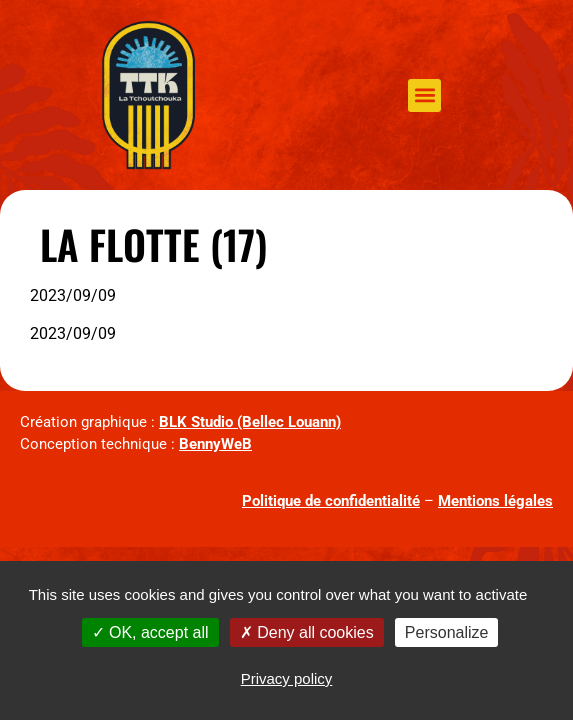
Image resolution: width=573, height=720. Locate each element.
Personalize (447, 632)
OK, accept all (150, 632)
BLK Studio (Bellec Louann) (250, 422)
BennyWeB (215, 444)
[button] (424, 95)
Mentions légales (495, 501)
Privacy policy (287, 678)
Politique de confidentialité (331, 501)
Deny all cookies (307, 632)
